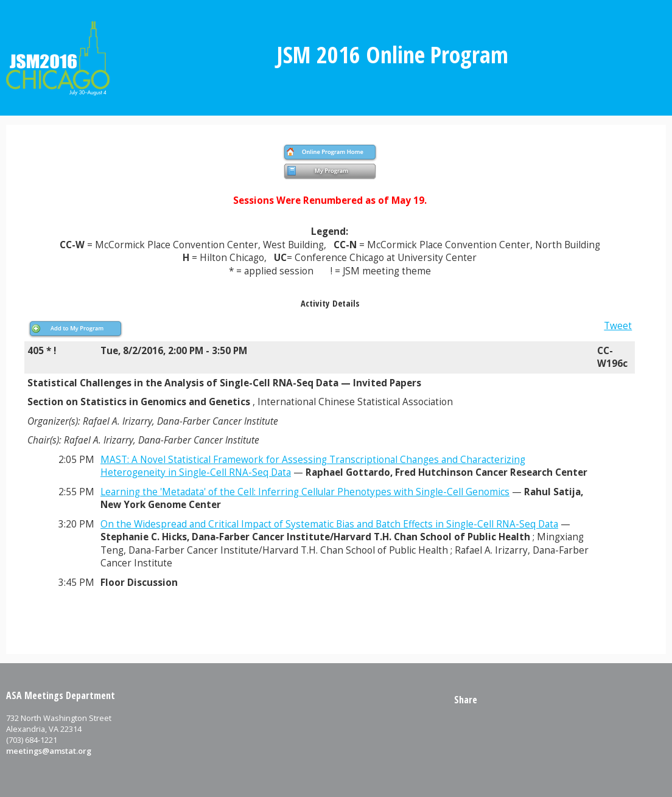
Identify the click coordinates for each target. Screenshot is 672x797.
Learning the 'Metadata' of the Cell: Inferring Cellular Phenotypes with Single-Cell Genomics (305, 492)
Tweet (618, 326)
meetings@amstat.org (49, 751)
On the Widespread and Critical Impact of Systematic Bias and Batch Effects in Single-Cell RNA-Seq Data (329, 524)
